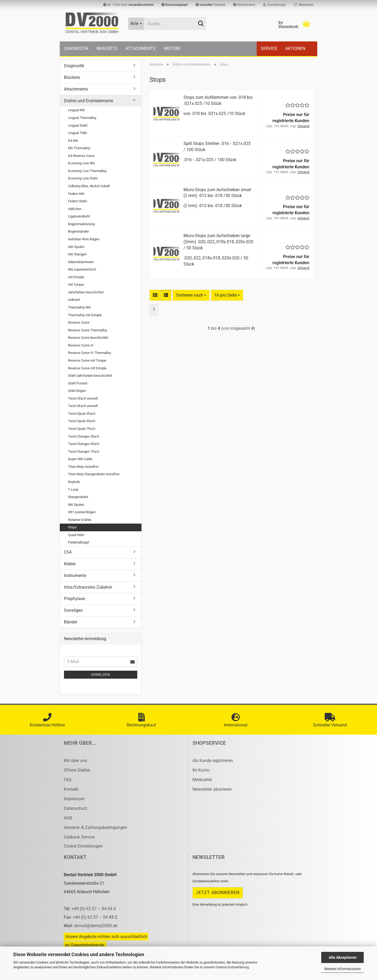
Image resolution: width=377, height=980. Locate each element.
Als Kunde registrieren (213, 761)
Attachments (141, 48)
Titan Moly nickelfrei (83, 467)
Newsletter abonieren (212, 789)
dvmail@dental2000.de (96, 926)
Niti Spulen (76, 505)
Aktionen (295, 48)
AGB (68, 818)
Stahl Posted (78, 383)
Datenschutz (76, 808)
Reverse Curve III (81, 345)
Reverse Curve (79, 322)
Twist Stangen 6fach (84, 444)
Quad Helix (76, 535)
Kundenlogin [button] (275, 5)
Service (269, 48)
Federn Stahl (77, 201)
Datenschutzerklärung (232, 967)
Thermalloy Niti (79, 307)
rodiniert (74, 300)
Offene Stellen (77, 770)
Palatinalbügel (79, 542)
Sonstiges (73, 610)
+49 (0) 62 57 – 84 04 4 (94, 909)
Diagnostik (76, 48)
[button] (244, 5)
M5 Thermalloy (79, 148)
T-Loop (73, 489)
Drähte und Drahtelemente (89, 101)
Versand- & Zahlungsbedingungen (95, 827)
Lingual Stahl (78, 125)
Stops (72, 527)
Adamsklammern (81, 262)
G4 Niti (73, 141)
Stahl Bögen (77, 391)
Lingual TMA (77, 133)
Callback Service (79, 837)
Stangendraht (78, 497)
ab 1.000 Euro (128, 5)
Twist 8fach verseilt (83, 406)
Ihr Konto (201, 770)
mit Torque (76, 284)
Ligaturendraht (79, 216)
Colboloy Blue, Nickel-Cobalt (89, 186)
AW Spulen (76, 247)
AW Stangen (77, 254)
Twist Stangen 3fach (84, 436)
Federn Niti (76, 194)
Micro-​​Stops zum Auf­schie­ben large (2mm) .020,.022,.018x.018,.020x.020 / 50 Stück (218, 242)
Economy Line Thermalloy (87, 171)
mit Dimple (76, 277)
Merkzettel (304, 5)
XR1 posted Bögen (82, 512)
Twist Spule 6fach (82, 421)
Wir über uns (75, 761)
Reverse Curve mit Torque (87, 360)
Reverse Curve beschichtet (88, 338)
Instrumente (75, 575)
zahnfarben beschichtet (86, 292)
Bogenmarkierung (81, 224)
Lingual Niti (76, 110)
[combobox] (191, 295)
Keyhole (74, 482)
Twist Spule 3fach (82, 414)
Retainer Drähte (80, 520)
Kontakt (71, 789)
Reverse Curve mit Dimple (87, 368)
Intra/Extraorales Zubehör (88, 587)
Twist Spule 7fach (82, 429)
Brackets (107, 48)
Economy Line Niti (81, 163)
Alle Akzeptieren (343, 957)
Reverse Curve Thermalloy (87, 330)
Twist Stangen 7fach (84, 452)
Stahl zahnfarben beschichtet (90, 376)
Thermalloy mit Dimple (85, 315)
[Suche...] (136, 24)
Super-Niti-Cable (80, 459)
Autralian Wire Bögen (84, 239)
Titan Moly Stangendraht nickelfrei (94, 474)
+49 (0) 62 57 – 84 (91, 917)
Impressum (74, 799)
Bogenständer (78, 231)
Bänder (71, 622)
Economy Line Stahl (83, 178)
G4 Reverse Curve (81, 156)
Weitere (172, 48)
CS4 (68, 552)
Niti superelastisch (82, 269)
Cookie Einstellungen (83, 846)
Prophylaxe (74, 599)
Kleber (70, 564)
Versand (210, 5)
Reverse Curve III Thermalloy (89, 353)
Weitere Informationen (342, 969)
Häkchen (75, 209)
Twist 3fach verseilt (83, 398)
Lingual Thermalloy (82, 118)
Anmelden (101, 675)
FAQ (68, 780)
